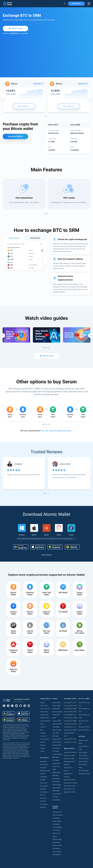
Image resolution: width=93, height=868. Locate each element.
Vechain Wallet (57, 785)
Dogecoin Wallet (57, 730)
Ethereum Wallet (57, 712)
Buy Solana (43, 798)
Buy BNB (43, 780)
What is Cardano (83, 762)
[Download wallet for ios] (38, 547)
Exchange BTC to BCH (70, 739)
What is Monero (83, 756)
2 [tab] (48, 117)
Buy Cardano (44, 804)
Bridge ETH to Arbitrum (70, 752)
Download (76, 4)
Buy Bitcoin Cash (45, 771)
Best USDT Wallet (84, 771)
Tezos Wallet (56, 748)
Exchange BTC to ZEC (70, 742)
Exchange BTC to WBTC (71, 730)
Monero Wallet (57, 706)
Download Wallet (15, 136)
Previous (3, 97)
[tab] (45, 493)
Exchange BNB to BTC (70, 715)
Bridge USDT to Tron (70, 789)
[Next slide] (89, 474)
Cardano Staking (57, 845)
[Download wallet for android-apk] (55, 547)
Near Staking (56, 824)
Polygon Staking (57, 821)
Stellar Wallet (56, 773)
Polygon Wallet (57, 745)
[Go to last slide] (4, 474)
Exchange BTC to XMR (70, 709)
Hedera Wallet (56, 763)
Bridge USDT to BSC (70, 780)
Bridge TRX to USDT (70, 792)
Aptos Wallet (56, 782)
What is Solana (83, 752)
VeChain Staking (57, 839)
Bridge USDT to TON (70, 786)
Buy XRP (43, 774)
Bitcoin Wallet (56, 703)
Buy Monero (44, 777)
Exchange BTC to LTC (70, 727)
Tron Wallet (56, 760)
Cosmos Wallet (57, 794)
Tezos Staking (56, 830)
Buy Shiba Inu (44, 792)
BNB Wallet (56, 757)
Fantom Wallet (57, 739)
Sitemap (43, 748)
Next (90, 97)
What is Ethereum (84, 759)
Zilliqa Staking (56, 842)
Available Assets (57, 812)
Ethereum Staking (57, 815)
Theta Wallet (56, 727)
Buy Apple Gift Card (84, 727)
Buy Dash (43, 807)
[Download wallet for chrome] (72, 547)
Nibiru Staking (56, 855)
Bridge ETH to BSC (69, 759)
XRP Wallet (56, 736)
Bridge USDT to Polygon (71, 783)
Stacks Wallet (56, 800)
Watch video (16, 29)
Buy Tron (43, 795)
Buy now (24, 106)
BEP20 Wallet (56, 779)
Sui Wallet (55, 797)
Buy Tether (43, 768)
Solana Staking (57, 852)
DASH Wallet (56, 791)
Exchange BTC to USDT (70, 718)
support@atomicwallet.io (22, 699)
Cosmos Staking (57, 827)
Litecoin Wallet (57, 742)
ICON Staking (56, 849)
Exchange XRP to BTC (70, 712)
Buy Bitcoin (44, 762)
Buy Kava (43, 801)
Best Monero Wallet (84, 774)
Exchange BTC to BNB (70, 721)
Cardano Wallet (57, 721)
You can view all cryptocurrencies (56, 431)
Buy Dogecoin (44, 786)
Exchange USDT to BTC (70, 706)
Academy (43, 733)
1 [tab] (46, 117)
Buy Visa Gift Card (84, 730)
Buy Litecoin (44, 783)
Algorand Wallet (57, 724)
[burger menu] (89, 4)
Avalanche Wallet (57, 754)
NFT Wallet (56, 751)
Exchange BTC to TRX (70, 724)
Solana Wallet (56, 709)
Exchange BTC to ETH (70, 703)
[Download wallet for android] (21, 547)
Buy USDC (43, 789)
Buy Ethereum (44, 765)
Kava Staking (56, 818)
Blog (42, 730)
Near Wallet (56, 733)
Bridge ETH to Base (69, 756)
